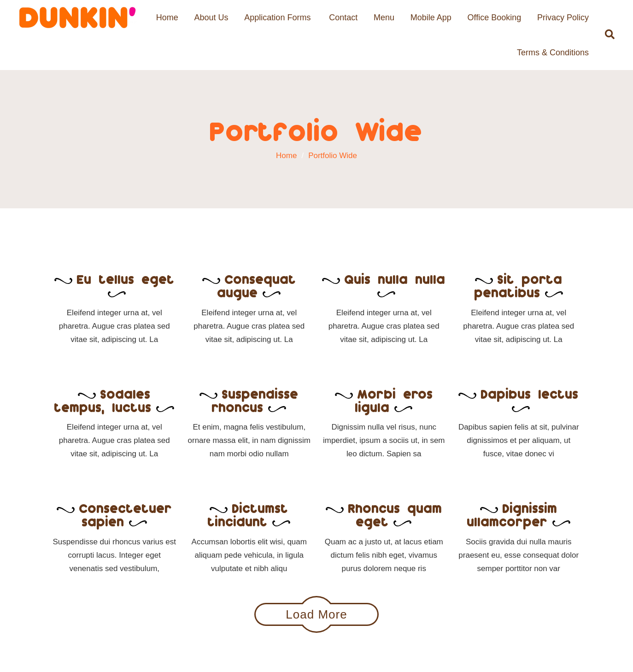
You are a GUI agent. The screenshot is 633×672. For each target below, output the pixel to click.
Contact (343, 18)
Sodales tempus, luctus (114, 400)
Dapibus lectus (519, 399)
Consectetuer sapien (114, 515)
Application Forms (277, 18)
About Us (211, 18)
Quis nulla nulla (384, 284)
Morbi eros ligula (384, 400)
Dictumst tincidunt (249, 515)
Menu (384, 18)
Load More (316, 614)
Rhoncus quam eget (384, 515)
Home (167, 18)
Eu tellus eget (114, 284)
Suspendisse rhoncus (249, 400)
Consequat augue (249, 286)
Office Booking (494, 18)
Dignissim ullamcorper (519, 515)
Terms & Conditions (553, 53)
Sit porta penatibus (519, 286)
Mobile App (431, 18)
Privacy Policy (563, 18)
